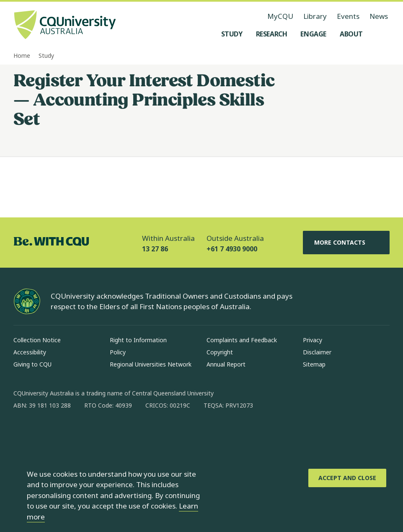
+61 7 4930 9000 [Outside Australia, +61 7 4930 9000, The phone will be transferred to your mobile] (232, 249)
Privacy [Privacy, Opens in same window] (313, 340)
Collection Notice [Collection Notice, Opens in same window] (37, 340)
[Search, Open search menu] (381, 34)
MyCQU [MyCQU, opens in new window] (280, 16)
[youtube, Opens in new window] (110, 432)
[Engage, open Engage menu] (313, 34)
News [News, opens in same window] (379, 16)
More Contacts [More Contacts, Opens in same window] (346, 243)
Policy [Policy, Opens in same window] (118, 352)
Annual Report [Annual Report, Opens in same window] (226, 364)
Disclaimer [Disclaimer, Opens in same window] (317, 352)
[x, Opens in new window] (88, 432)
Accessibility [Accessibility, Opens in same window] (30, 352)
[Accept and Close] (347, 478)
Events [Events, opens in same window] (348, 16)
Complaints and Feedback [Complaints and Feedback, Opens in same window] (242, 340)
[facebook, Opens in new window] (23, 432)
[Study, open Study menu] (232, 34)
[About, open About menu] (351, 34)
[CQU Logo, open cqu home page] (65, 26)
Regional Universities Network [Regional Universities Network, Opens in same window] (151, 364)
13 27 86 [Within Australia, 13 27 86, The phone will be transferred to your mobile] (155, 249)
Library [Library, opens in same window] (315, 16)
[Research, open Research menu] (272, 34)
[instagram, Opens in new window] (44, 432)
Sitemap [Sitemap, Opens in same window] (314, 364)
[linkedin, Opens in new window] (66, 432)
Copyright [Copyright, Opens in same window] (220, 352)
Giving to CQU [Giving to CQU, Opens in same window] (32, 364)
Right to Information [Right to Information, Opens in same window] (138, 340)
